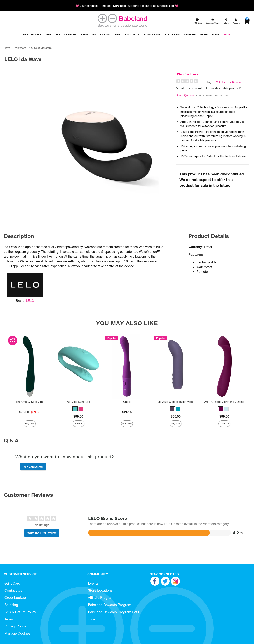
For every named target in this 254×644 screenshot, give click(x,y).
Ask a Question (186, 95)
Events (93, 583)
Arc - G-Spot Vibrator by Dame (224, 402)
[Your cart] (247, 21)
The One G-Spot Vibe (30, 402)
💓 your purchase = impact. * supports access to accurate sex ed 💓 (127, 6)
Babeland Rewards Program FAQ (113, 612)
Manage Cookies (17, 633)
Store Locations (100, 590)
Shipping (11, 605)
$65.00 (176, 416)
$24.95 (127, 412)
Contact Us (13, 590)
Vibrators (21, 48)
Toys (7, 48)
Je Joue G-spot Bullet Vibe (176, 402)
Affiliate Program (101, 598)
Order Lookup (15, 598)
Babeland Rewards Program (110, 605)
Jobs (92, 619)
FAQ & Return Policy (20, 612)
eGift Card (12, 583)
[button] (75, 409)
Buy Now (30, 424)
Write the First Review (228, 82)
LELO (30, 301)
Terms (9, 619)
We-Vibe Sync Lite (78, 402)
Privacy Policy (15, 626)
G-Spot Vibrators (41, 48)
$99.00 (78, 416)
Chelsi (127, 402)
